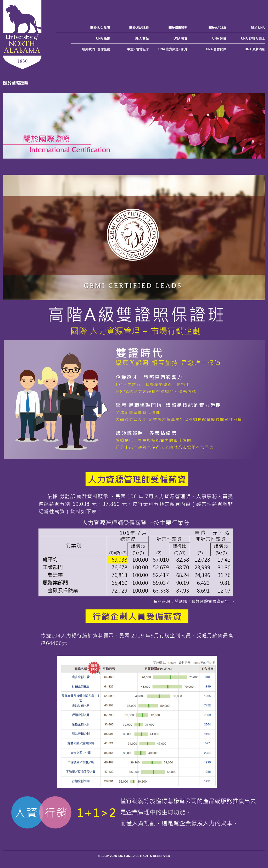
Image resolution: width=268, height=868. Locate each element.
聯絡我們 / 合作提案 (96, 49)
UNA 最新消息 (255, 49)
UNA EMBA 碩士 (253, 39)
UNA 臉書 (103, 39)
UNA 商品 (142, 39)
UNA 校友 (180, 39)
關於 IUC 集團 (100, 28)
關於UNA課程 (139, 28)
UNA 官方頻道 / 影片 (173, 49)
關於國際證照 (178, 28)
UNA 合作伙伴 (216, 49)
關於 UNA (258, 28)
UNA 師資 (219, 39)
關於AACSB (217, 28)
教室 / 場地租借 (138, 49)
